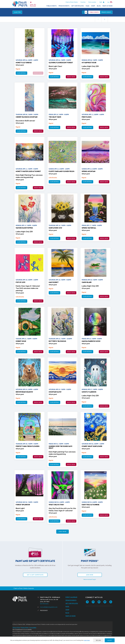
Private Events (64, 6)
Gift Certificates (78, 6)
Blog (99, 6)
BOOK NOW (71, 77)
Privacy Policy (25, 628)
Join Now (90, 575)
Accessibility (33, 628)
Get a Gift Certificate (35, 575)
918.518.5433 (44, 610)
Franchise (83, 2)
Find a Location (92, 2)
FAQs (88, 6)
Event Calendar (71, 597)
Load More (63, 532)
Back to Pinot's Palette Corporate (24, 588)
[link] (105, 19)
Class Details (21, 73)
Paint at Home (108, 6)
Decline (98, 640)
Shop (93, 6)
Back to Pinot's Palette (72, 2)
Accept (110, 640)
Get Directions (44, 604)
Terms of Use (16, 628)
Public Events (52, 6)
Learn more (87, 640)
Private (106, 12)
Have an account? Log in (90, 579)
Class (17, 12)
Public (94, 12)
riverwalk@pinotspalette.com (49, 607)
